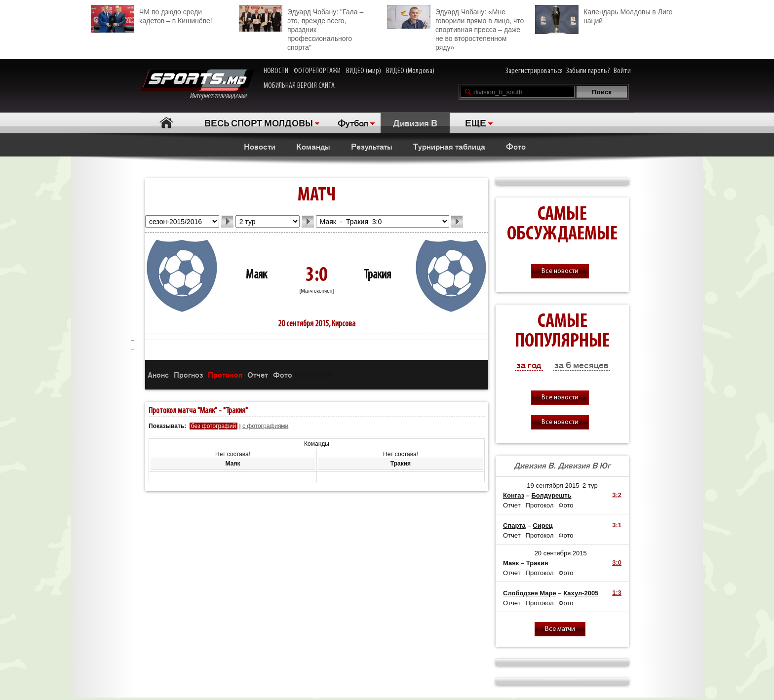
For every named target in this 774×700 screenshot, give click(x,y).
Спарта (514, 525)
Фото (516, 146)
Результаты (372, 146)
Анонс (158, 374)
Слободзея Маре (530, 593)
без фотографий (213, 426)
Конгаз (514, 495)
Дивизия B (415, 122)
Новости (260, 146)
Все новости (560, 271)
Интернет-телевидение (197, 85)
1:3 (617, 593)
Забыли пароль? (588, 71)
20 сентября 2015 (561, 553)
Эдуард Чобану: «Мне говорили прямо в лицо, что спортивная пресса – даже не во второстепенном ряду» (455, 28)
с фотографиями (265, 426)
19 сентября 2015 (553, 486)
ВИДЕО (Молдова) (410, 71)
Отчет (258, 374)
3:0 (617, 563)
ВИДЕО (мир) (364, 71)
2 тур (590, 486)
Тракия (377, 275)
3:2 (617, 495)
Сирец (543, 525)
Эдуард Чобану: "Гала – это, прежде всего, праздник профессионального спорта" (301, 28)
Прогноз (188, 374)
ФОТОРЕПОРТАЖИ (317, 71)
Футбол (353, 122)
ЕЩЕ (476, 122)
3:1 (617, 525)
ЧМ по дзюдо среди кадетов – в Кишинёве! (152, 15)
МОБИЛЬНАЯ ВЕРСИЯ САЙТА (299, 86)
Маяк (256, 275)
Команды (313, 146)
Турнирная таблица (449, 146)
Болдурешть (551, 495)
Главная (166, 123)
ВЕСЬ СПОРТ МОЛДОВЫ (259, 122)
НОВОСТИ (276, 71)
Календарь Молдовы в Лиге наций (604, 15)
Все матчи (560, 629)
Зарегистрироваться (534, 71)
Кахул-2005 (581, 593)
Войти (622, 71)
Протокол (225, 374)
